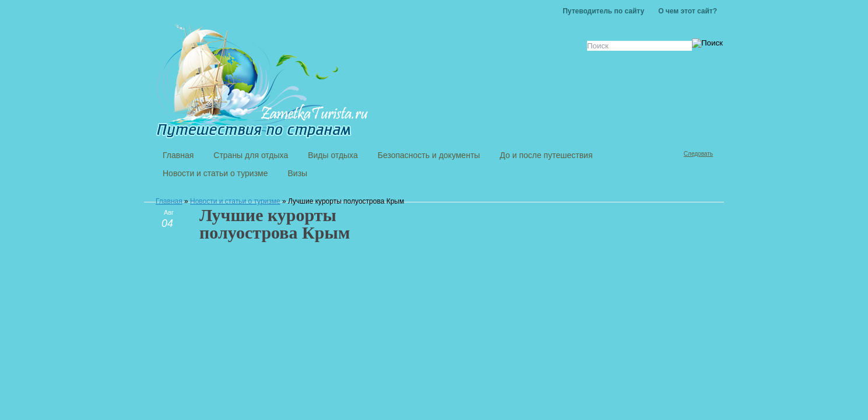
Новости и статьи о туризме (235, 201)
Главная (169, 201)
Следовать (698, 154)
